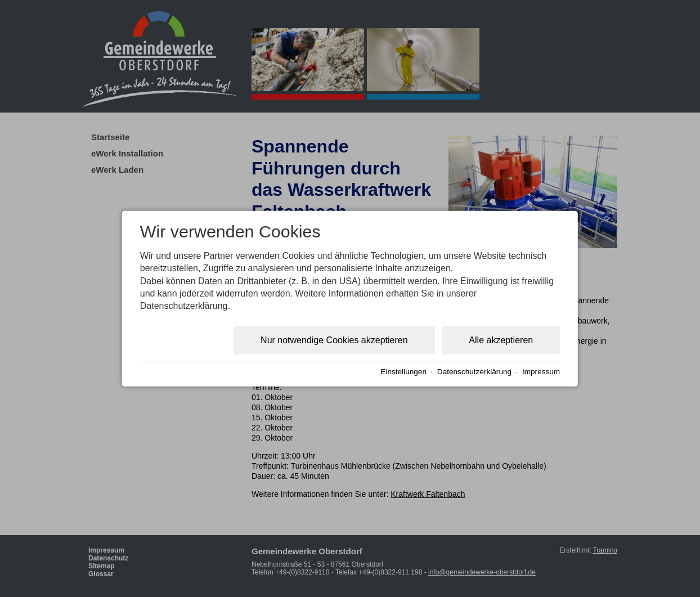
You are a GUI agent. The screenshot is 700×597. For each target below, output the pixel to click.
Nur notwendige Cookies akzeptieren (334, 340)
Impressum (541, 371)
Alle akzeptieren (501, 340)
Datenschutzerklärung (474, 371)
